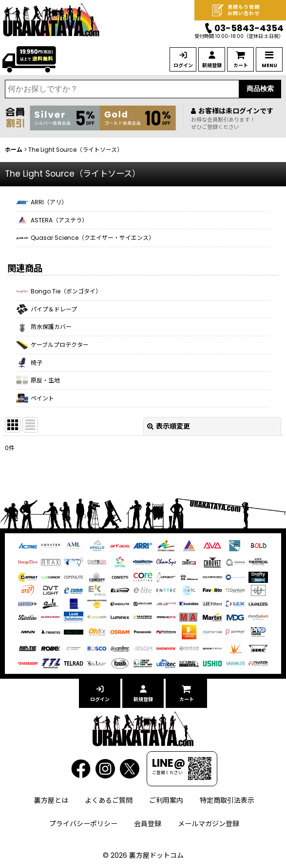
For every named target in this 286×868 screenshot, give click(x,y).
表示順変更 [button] (169, 426)
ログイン (183, 65)
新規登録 (212, 65)
